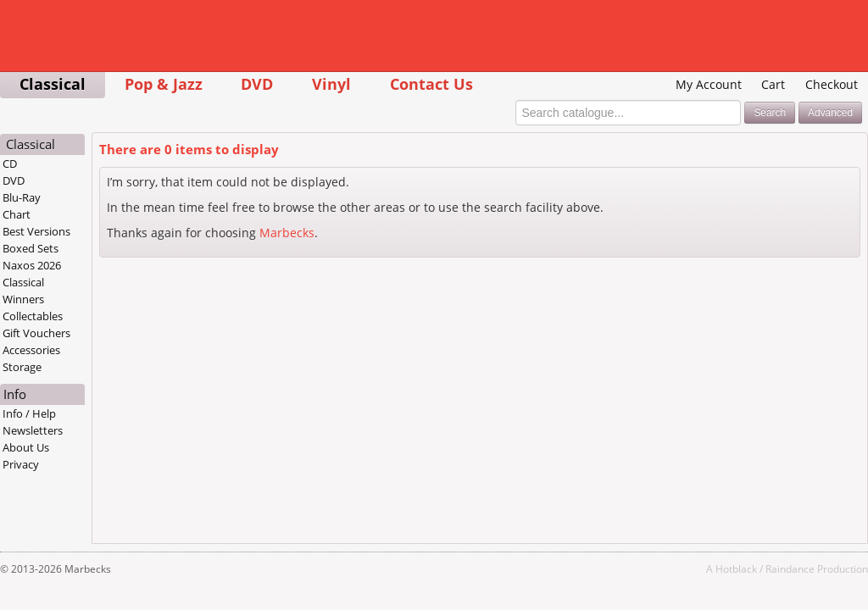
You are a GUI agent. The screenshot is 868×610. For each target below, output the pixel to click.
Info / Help (29, 413)
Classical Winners (23, 291)
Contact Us (431, 83)
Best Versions (36, 231)
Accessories (31, 350)
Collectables (33, 316)
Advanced (830, 113)
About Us (26, 447)
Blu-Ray (22, 197)
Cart (773, 84)
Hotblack (736, 568)
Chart (17, 214)
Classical (53, 83)
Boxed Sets (31, 248)
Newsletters (33, 430)
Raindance (790, 568)
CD (10, 164)
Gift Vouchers (36, 333)
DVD (257, 83)
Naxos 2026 (32, 265)
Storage (22, 367)
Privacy (21, 464)
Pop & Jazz (164, 83)
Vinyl (331, 83)
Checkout (832, 84)
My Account (709, 84)
